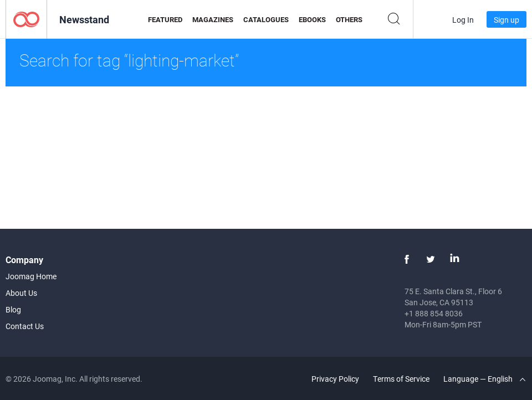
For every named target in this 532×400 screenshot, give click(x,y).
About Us (21, 293)
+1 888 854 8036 (434, 313)
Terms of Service (401, 379)
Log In (463, 20)
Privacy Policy (335, 379)
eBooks (312, 19)
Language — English (484, 379)
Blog (13, 309)
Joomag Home (31, 276)
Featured (165, 19)
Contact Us (25, 326)
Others (349, 19)
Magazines (213, 19)
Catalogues (266, 19)
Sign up (507, 20)
